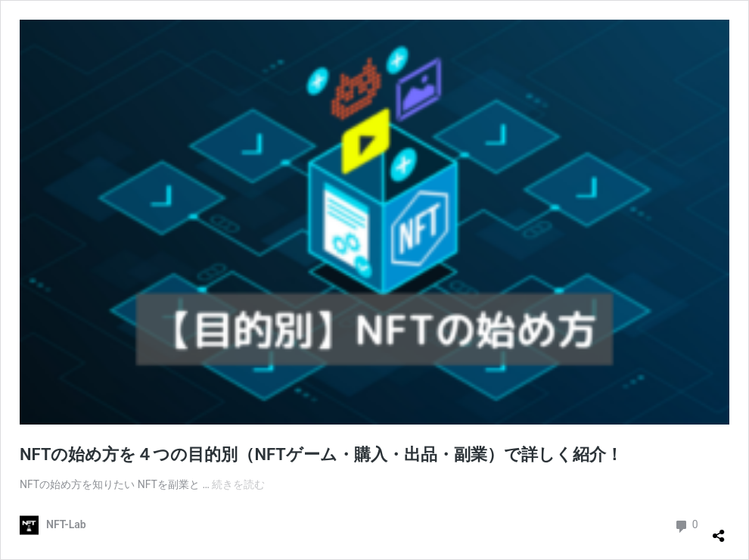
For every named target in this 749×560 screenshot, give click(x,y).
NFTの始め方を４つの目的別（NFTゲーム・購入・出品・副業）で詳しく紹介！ (321, 454)
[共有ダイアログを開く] (719, 530)
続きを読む (238, 484)
